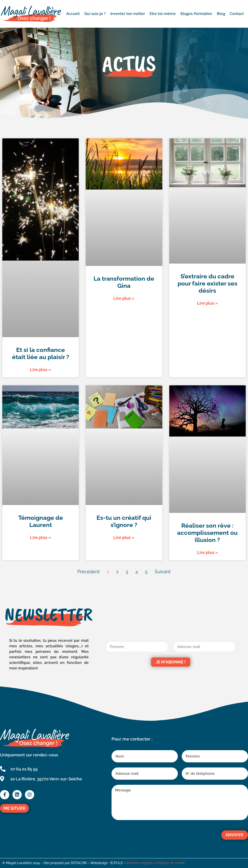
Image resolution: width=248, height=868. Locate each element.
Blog (221, 14)
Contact (237, 14)
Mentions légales (140, 863)
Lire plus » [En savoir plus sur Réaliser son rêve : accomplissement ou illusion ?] (207, 552)
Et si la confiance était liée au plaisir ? (41, 353)
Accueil (73, 14)
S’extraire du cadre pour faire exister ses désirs (207, 283)
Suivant (163, 572)
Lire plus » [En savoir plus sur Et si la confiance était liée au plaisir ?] (41, 370)
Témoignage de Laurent (41, 521)
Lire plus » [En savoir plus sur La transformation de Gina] (124, 298)
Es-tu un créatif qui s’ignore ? (124, 521)
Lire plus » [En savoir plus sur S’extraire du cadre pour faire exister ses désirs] (207, 303)
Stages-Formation (196, 14)
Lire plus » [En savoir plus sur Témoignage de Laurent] (41, 537)
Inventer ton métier (128, 14)
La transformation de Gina (124, 282)
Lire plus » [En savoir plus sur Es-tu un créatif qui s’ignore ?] (124, 537)
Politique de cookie (170, 863)
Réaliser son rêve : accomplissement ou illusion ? (207, 533)
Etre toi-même (163, 14)
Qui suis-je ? (95, 14)
